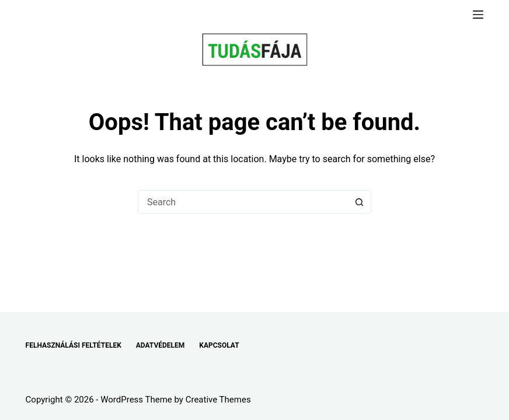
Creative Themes (218, 400)
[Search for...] (243, 202)
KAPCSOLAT (219, 345)
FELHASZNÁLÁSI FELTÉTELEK (74, 345)
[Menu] (478, 15)
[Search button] (360, 202)
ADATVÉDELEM (161, 345)
